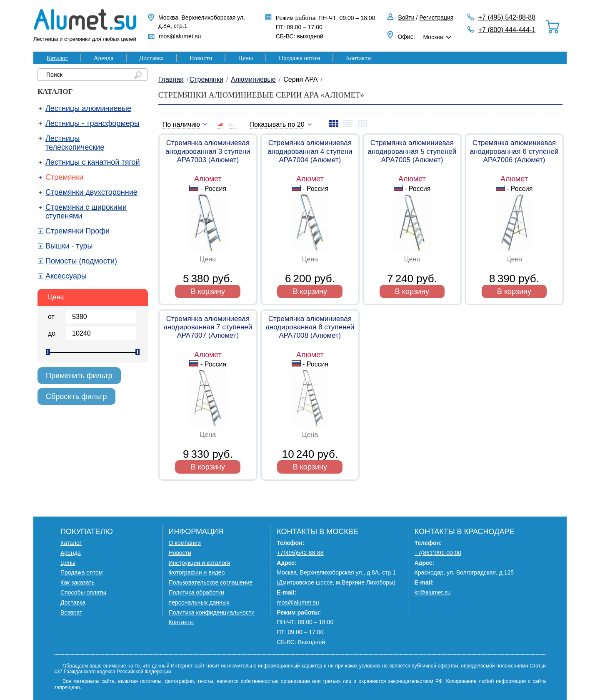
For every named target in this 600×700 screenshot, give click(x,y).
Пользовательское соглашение (211, 582)
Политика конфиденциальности (212, 612)
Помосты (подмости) (81, 261)
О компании (185, 543)
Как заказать (77, 582)
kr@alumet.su (433, 592)
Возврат (71, 612)
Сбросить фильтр (76, 396)
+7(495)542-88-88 (300, 553)
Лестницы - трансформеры (92, 123)
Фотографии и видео (197, 572)
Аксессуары (66, 276)
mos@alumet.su (180, 36)
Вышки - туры (69, 246)
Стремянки (64, 177)
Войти (406, 18)
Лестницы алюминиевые (88, 108)
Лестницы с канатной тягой (93, 162)
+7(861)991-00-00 (438, 553)
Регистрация (437, 18)
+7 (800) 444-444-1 (507, 30)
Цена (56, 297)
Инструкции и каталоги (200, 563)
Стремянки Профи (77, 231)
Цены (245, 58)
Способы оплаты (83, 592)
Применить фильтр (79, 376)
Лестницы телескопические (75, 143)
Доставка (151, 58)
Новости (201, 58)
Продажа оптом (299, 58)
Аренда (104, 58)
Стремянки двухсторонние (91, 192)
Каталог (57, 58)
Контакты (359, 58)
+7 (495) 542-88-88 (507, 17)
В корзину (208, 291)
